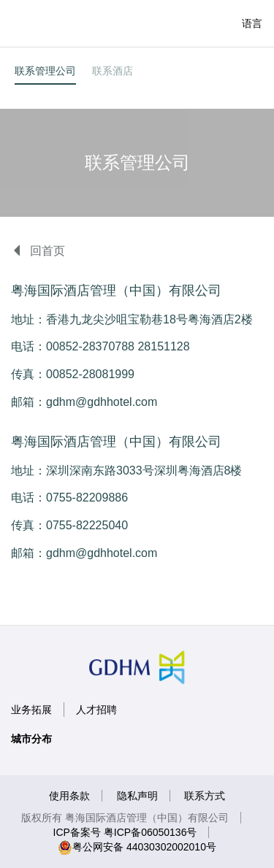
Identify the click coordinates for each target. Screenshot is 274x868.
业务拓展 (31, 710)
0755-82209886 (87, 498)
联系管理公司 (45, 71)
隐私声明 (137, 796)
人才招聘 (96, 710)
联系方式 (205, 796)
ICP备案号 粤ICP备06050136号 (125, 832)
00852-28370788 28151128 (118, 346)
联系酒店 (113, 71)
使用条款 (69, 796)
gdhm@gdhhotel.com (102, 402)
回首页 (38, 251)
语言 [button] (252, 23)
